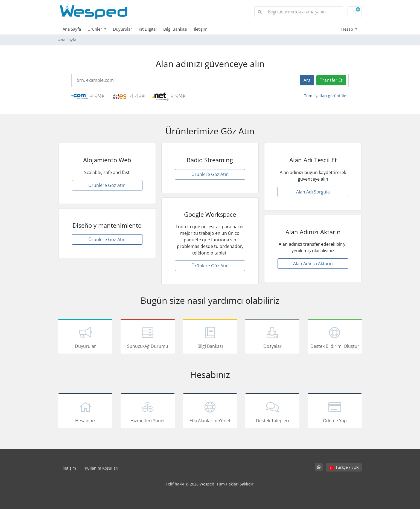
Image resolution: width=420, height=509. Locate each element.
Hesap (348, 29)
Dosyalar (272, 337)
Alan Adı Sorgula (313, 192)
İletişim (201, 29)
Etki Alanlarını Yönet (210, 412)
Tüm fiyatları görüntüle (325, 96)
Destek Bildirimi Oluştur (335, 337)
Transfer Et (331, 80)
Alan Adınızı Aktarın (313, 264)
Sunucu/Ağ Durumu (148, 337)
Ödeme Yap (335, 412)
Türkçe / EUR (344, 467)
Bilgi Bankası (175, 29)
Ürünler (95, 29)
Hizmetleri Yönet (148, 412)
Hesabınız (85, 412)
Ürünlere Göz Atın (107, 185)
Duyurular (122, 29)
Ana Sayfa (72, 29)
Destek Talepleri (272, 412)
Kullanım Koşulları (102, 468)
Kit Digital (148, 29)
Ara (307, 80)
